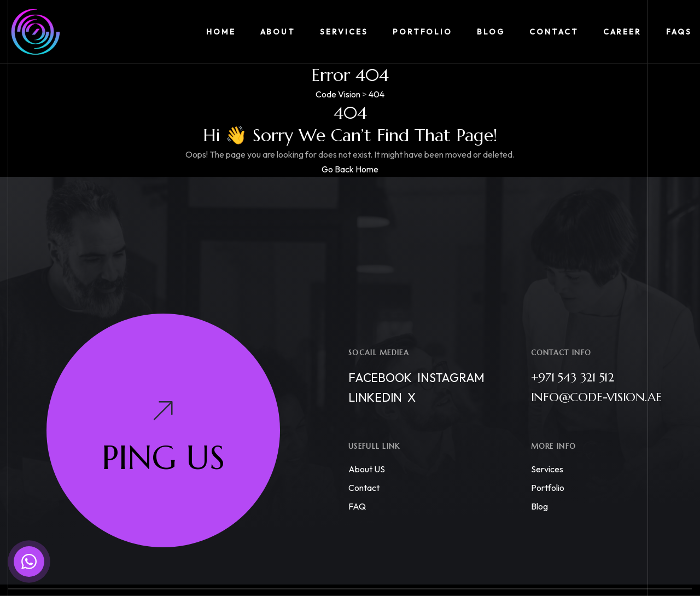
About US (367, 469)
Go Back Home (350, 169)
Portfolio (548, 488)
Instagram (451, 378)
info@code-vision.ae (596, 397)
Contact (364, 488)
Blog (539, 506)
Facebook (380, 378)
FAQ (357, 506)
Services (547, 469)
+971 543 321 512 (573, 377)
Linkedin (375, 397)
